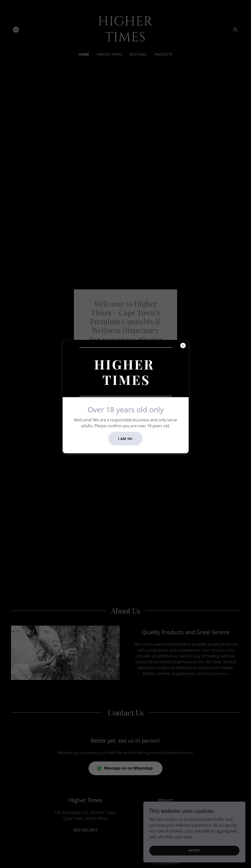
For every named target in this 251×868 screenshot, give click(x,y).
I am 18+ (125, 439)
